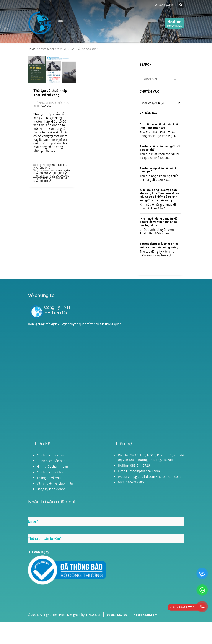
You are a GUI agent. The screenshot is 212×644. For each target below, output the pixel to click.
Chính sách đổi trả (50, 472)
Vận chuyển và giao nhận (55, 483)
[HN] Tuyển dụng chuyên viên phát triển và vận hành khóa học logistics (159, 222)
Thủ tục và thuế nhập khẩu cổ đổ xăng (50, 93)
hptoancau (44, 106)
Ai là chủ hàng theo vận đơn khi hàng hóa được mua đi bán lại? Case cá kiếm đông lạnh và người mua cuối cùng (160, 195)
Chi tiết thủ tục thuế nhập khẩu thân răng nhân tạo (160, 126)
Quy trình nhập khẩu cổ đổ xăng (50, 180)
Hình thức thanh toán (52, 466)
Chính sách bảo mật (51, 455)
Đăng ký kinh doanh (51, 489)
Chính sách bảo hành (52, 461)
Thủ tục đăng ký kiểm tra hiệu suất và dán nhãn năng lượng (159, 245)
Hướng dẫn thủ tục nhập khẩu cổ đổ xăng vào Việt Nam (51, 176)
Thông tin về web (49, 478)
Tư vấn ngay (39, 552)
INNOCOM (93, 615)
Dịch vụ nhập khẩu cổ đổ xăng (52, 172)
